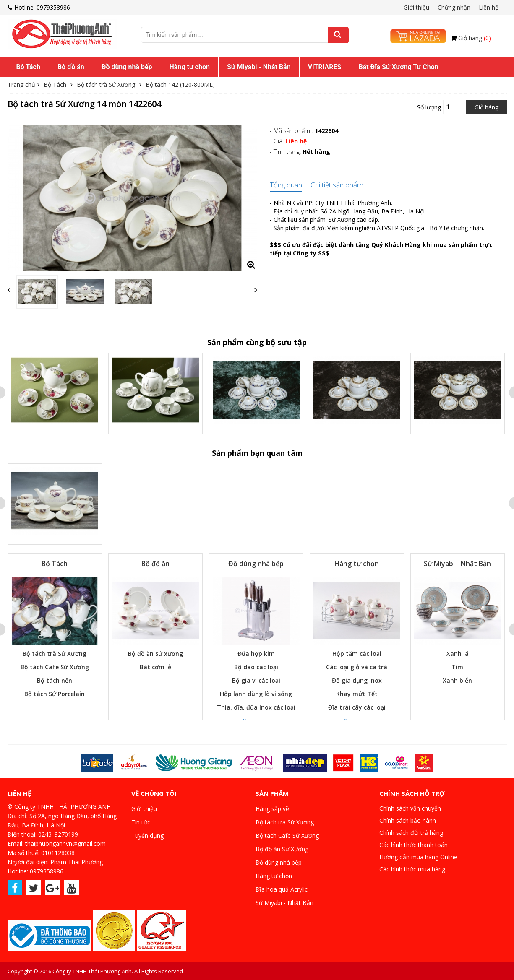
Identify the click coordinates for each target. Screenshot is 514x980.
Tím (457, 667)
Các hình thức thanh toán (414, 845)
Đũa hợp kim (256, 654)
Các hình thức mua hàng (412, 869)
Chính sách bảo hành (408, 820)
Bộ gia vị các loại (256, 680)
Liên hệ (489, 7)
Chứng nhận (454, 7)
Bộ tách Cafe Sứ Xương (55, 667)
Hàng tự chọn (190, 67)
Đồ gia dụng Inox (357, 680)
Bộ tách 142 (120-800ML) (180, 84)
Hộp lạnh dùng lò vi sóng (256, 694)
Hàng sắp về (272, 809)
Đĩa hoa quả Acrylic (282, 889)
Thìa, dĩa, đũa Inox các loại (256, 707)
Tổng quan (286, 185)
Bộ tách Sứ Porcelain (55, 694)
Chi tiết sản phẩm (337, 185)
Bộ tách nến (55, 680)
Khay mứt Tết (357, 694)
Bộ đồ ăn (71, 67)
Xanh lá (458, 654)
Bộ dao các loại (256, 667)
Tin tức (141, 822)
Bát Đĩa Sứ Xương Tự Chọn (398, 67)
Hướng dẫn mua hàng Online (418, 857)
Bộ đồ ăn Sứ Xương (282, 849)
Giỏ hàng (475, 38)
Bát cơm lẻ (155, 667)
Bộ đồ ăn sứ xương (155, 654)
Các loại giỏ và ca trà (357, 667)
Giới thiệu (416, 7)
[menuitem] (28, 67)
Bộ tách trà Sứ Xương (106, 84)
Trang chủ (21, 84)
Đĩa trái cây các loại (357, 707)
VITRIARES (325, 67)
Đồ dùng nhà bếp (127, 67)
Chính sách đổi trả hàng (411, 833)
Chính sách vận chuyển (410, 808)
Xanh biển (457, 680)
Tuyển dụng (147, 836)
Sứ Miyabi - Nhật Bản (259, 67)
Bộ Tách (28, 67)
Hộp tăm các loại (357, 654)
